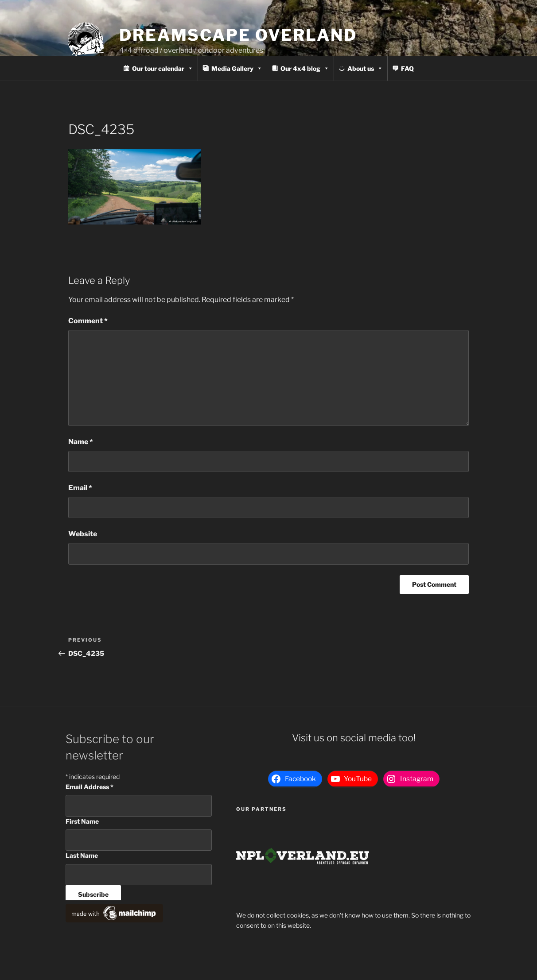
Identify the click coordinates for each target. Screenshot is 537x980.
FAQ (407, 68)
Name (81, 442)
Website (83, 534)
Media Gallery (237, 68)
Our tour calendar (163, 68)
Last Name (82, 855)
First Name (82, 821)
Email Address (89, 787)
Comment (88, 321)
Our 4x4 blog (305, 68)
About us (365, 68)
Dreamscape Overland (238, 35)
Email (80, 488)
